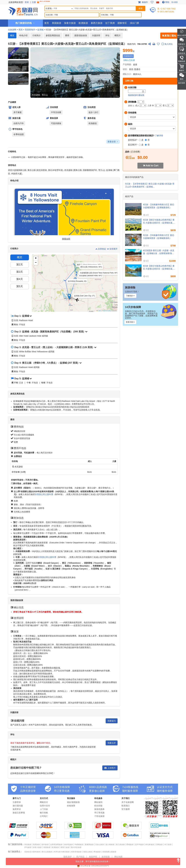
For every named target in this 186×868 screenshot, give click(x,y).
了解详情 (159, 136)
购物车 (143, 2)
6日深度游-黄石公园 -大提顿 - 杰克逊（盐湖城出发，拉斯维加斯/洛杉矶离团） (159, 252)
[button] (18, 66)
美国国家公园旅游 (109, 852)
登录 (27, 2)
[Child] (158, 105)
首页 (47, 23)
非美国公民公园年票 (44, 494)
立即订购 (129, 81)
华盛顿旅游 (79, 844)
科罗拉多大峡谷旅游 (62, 852)
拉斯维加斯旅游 (56, 844)
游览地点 (12, 165)
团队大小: (127, 74)
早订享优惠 (99, 813)
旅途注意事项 (19, 813)
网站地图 (118, 857)
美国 (20, 30)
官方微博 (126, 809)
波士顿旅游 (110, 844)
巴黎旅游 (159, 844)
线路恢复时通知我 (136, 95)
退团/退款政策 (81, 35)
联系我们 (126, 806)
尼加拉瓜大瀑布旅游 (32, 852)
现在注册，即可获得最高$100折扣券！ (128, 860)
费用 (67, 35)
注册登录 (17, 802)
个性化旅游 (99, 816)
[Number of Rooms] (141, 102)
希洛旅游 (97, 852)
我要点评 (112, 743)
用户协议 (80, 857)
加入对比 (167, 44)
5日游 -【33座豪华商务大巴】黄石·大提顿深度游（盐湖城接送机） (159, 237)
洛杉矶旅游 (68, 844)
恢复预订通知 (169, 36)
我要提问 (112, 721)
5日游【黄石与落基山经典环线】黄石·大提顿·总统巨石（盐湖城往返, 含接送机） (159, 221)
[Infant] (170, 105)
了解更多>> (130, 296)
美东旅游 (28, 844)
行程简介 (37, 35)
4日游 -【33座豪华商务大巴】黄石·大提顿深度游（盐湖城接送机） (159, 206)
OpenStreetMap (107, 311)
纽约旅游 (45, 844)
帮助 (165, 2)
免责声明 (93, 857)
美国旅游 (57, 23)
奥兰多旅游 (120, 844)
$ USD (175, 2)
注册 (41, 2)
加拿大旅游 (70, 23)
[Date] (143, 92)
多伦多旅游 (150, 844)
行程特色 (12, 152)
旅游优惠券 (99, 809)
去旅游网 (12, 30)
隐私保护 (68, 857)
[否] (146, 140)
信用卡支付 (45, 806)
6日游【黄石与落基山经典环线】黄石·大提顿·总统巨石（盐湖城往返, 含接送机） (159, 267)
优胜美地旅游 (76, 852)
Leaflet (99, 311)
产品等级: (127, 65)
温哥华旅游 (139, 844)
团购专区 (122, 23)
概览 (12, 35)
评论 (107, 35)
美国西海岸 (30, 30)
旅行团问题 (18, 806)
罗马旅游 (28, 847)
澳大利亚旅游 (76, 847)
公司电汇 (44, 816)
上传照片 (110, 768)
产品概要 (12, 102)
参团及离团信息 (53, 35)
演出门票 (134, 23)
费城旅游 (130, 844)
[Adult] (143, 105)
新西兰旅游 (97, 23)
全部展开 (112, 249)
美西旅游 (36, 844)
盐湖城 (40, 30)
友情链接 (106, 857)
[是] (140, 140)
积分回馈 (98, 806)
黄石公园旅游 (47, 852)
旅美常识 (17, 809)
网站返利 (98, 802)
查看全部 (113, 142)
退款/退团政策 (73, 802)
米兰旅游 (168, 844)
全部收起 (101, 249)
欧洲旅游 (83, 23)
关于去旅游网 (128, 802)
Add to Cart (152, 166)
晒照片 (118, 35)
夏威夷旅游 (89, 844)
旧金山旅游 (100, 844)
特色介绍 (23, 35)
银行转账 (44, 813)
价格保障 (71, 806)
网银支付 (44, 802)
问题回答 (96, 35)
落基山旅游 (88, 852)
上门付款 (44, 809)
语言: (125, 69)
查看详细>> (130, 322)
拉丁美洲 (110, 23)
